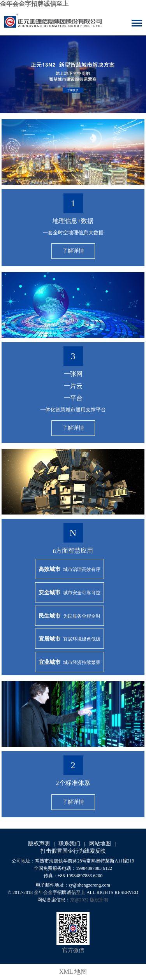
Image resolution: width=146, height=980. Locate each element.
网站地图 (100, 844)
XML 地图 (73, 972)
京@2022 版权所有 (89, 900)
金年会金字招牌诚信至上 (34, 4)
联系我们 (69, 844)
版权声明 (39, 844)
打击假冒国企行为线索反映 (73, 851)
